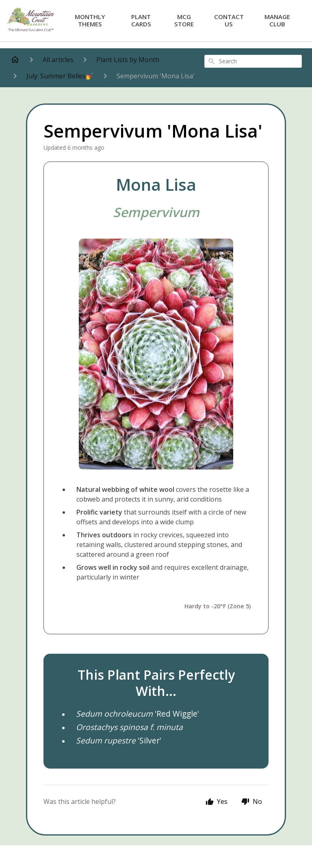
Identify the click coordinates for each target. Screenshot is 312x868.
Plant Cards (141, 20)
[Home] (15, 60)
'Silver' (119, 740)
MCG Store (184, 20)
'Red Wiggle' (138, 714)
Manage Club (277, 20)
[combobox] (253, 61)
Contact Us (229, 20)
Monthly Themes (90, 20)
